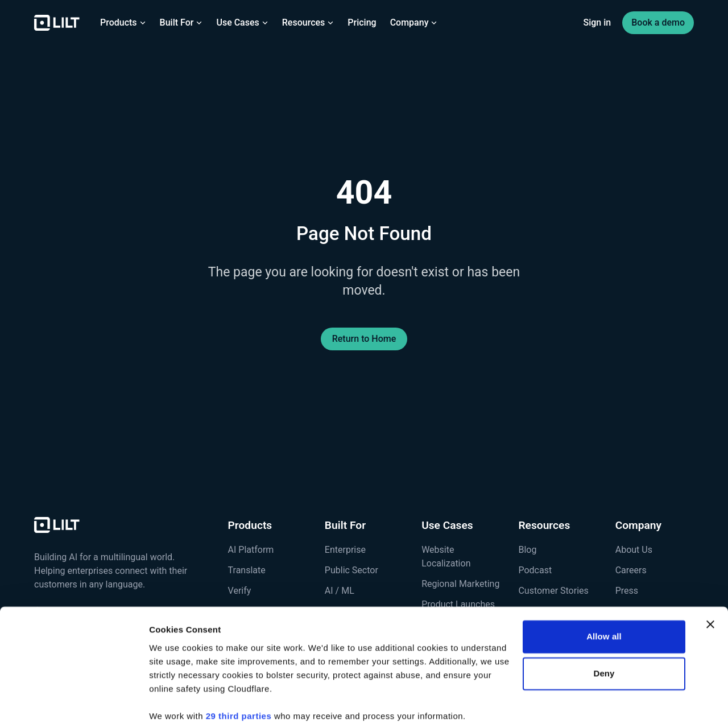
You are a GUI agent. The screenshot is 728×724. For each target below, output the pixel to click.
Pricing (362, 22)
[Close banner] (710, 578)
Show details (175, 702)
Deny (604, 628)
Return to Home (364, 339)
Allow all (604, 591)
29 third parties (239, 670)
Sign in (597, 22)
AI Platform (251, 550)
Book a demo (658, 22)
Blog (527, 550)
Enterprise (345, 550)
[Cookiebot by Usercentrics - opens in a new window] (74, 702)
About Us (634, 550)
